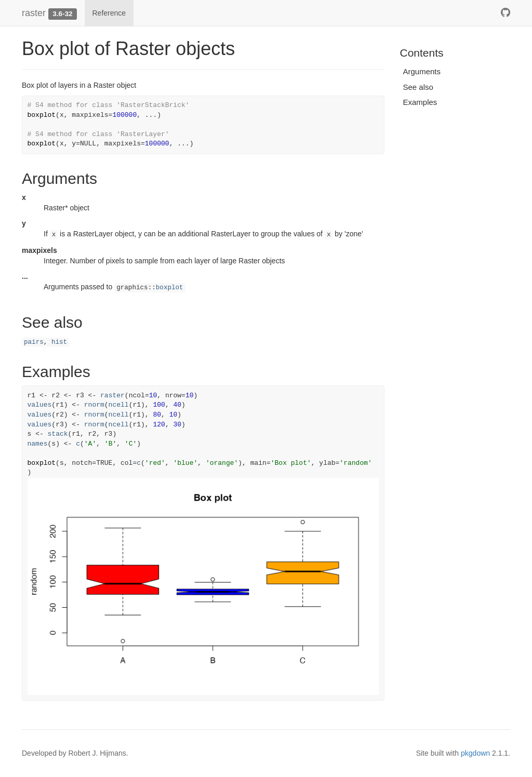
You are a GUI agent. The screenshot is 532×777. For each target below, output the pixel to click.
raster (34, 13)
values (40, 405)
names (38, 444)
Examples (420, 102)
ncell (119, 405)
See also (418, 87)
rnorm (94, 405)
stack (58, 434)
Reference (109, 13)
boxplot (170, 288)
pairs (34, 342)
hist (59, 342)
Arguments (422, 71)
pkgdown (475, 753)
